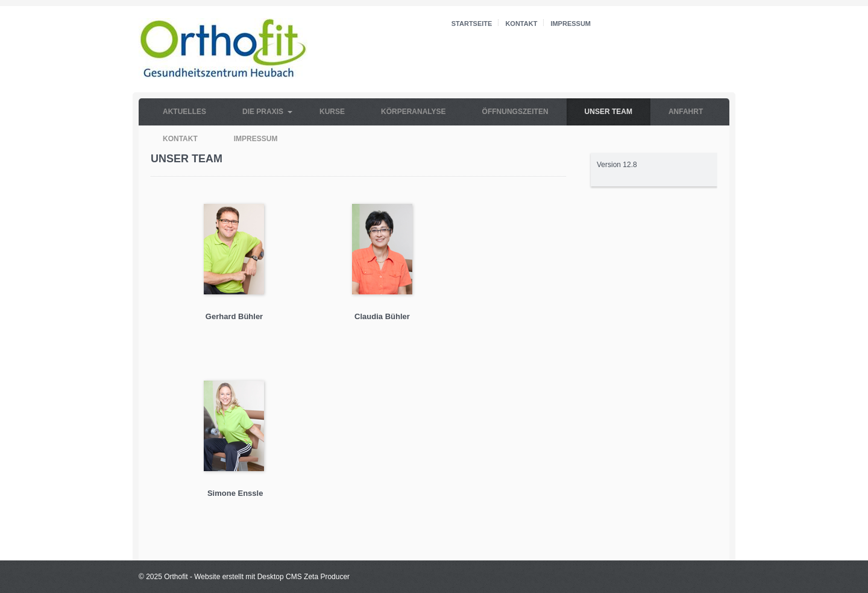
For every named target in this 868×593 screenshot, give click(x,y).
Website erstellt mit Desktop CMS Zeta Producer (272, 577)
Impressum (571, 24)
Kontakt (521, 24)
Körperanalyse (414, 112)
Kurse (332, 112)
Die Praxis (263, 112)
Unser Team (609, 112)
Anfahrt (686, 112)
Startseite (472, 24)
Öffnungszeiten (515, 112)
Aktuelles (184, 112)
